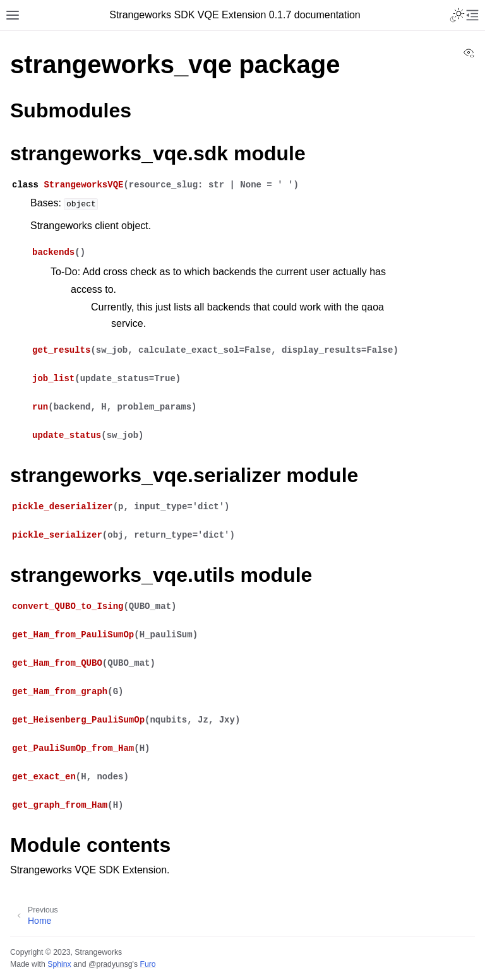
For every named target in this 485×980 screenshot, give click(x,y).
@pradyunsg (111, 964)
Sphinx (59, 964)
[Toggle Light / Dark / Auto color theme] (457, 15)
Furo (147, 964)
